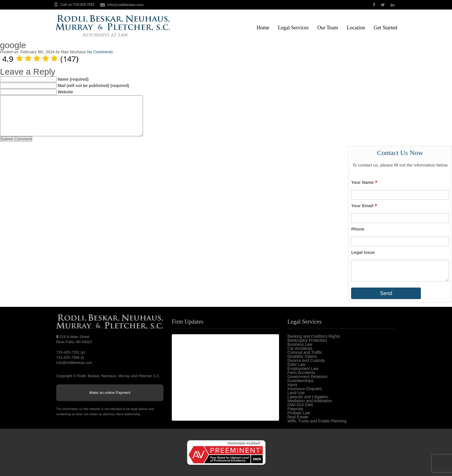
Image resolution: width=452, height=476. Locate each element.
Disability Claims (302, 356)
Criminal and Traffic (305, 352)
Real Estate (298, 417)
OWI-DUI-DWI (300, 405)
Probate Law (299, 413)
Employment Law (303, 369)
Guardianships (300, 381)
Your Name (364, 182)
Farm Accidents (301, 373)
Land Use (296, 393)
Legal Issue (363, 252)
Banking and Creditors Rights (314, 336)
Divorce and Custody (306, 360)
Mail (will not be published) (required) (93, 86)
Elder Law (296, 364)
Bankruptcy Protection (307, 340)
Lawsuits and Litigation (308, 397)
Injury (292, 385)
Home (263, 28)
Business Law (300, 344)
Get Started (386, 28)
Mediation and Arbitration (310, 401)
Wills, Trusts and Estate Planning (317, 421)
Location (356, 28)
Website (65, 92)
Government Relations (307, 377)
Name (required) (73, 79)
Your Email (364, 206)
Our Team (328, 28)
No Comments (100, 52)
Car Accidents (300, 348)
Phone (358, 229)
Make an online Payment (110, 393)
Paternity (295, 409)
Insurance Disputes (305, 389)
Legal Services (293, 28)
